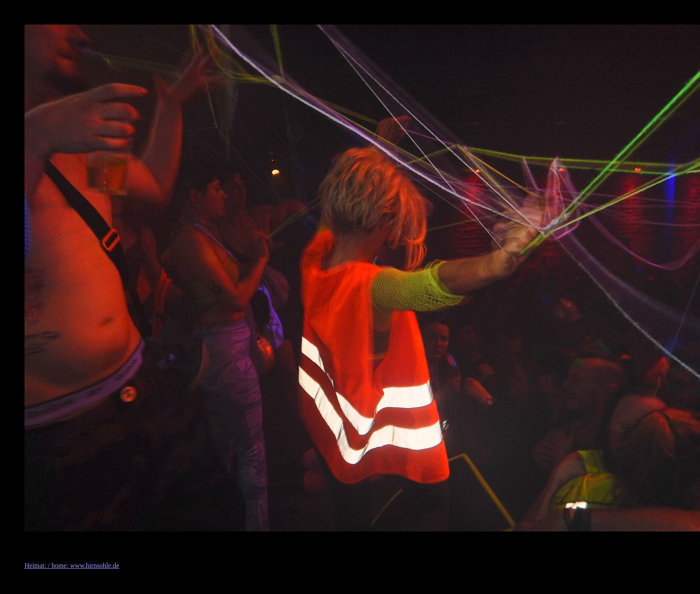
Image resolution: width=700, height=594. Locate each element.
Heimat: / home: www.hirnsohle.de (72, 565)
